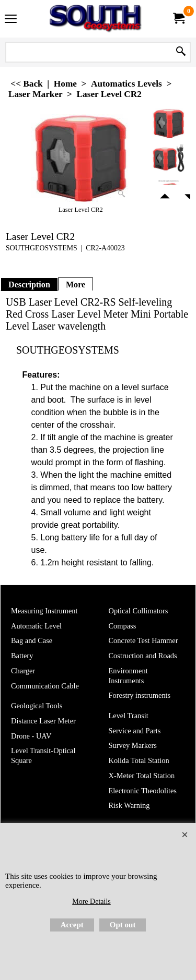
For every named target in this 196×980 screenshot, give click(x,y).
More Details (91, 902)
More (76, 285)
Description (29, 285)
